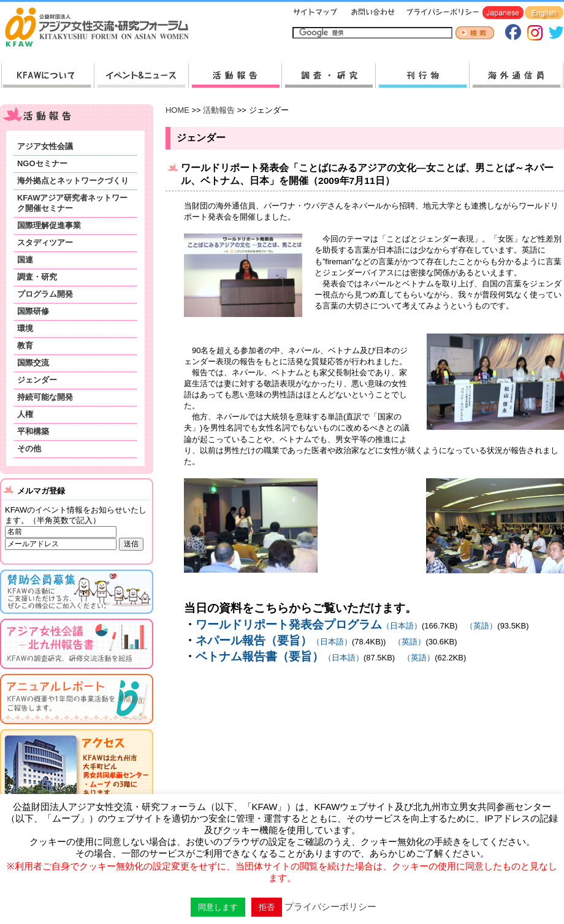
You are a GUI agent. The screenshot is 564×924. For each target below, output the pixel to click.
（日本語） (309, 626)
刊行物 (422, 76)
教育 (25, 346)
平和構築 (33, 431)
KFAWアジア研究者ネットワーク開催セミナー (72, 203)
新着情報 (141, 76)
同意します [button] (218, 907)
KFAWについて (48, 76)
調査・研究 (328, 76)
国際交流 (33, 363)
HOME (177, 110)
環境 (25, 328)
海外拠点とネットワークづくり (73, 181)
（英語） (477, 626)
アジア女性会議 (45, 146)
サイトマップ (316, 13)
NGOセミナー (42, 163)
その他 (29, 449)
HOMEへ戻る (102, 28)
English (544, 13)
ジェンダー (37, 380)
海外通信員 (516, 76)
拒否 (267, 907)
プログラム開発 (45, 294)
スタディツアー (45, 242)
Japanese (503, 13)
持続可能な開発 (45, 397)
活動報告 (235, 76)
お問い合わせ (372, 13)
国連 (25, 260)
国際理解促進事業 (49, 225)
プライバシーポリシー (440, 13)
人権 (25, 414)
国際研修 (33, 311)
